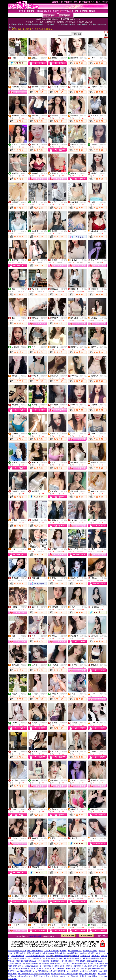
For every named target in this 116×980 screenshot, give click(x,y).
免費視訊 (44, 58)
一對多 (84, 231)
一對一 (25, 58)
